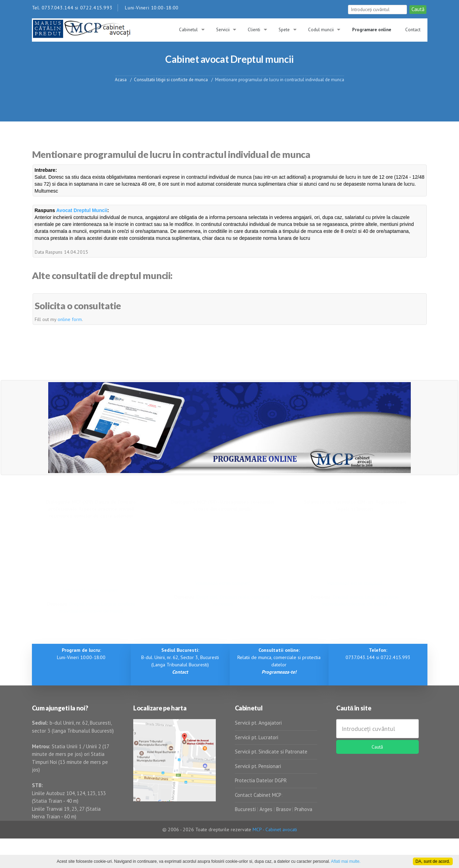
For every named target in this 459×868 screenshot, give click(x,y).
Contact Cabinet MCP (258, 795)
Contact (413, 30)
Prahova (303, 809)
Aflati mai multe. (346, 861)
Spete (284, 30)
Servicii (223, 30)
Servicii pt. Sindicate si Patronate (271, 752)
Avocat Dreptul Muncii (82, 210)
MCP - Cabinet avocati (275, 829)
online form (70, 319)
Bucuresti (246, 809)
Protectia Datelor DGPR (261, 780)
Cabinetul (188, 30)
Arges (266, 809)
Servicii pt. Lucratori (257, 737)
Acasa (121, 79)
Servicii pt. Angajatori (258, 723)
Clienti (254, 30)
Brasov (283, 809)
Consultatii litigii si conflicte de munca (171, 79)
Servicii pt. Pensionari (258, 766)
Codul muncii (321, 30)
